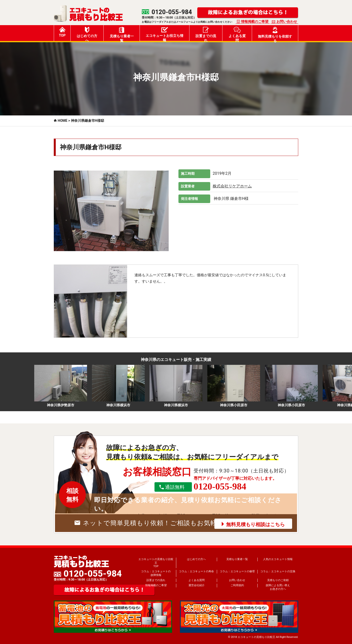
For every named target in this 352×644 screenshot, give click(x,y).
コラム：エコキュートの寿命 (196, 571)
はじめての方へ (87, 34)
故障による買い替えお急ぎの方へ (278, 587)
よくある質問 (237, 34)
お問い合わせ (287, 21)
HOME (63, 121)
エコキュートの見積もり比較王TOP (156, 563)
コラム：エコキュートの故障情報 (156, 573)
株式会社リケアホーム (232, 186)
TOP (62, 32)
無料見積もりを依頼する (275, 34)
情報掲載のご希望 (255, 21)
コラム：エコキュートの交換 (278, 571)
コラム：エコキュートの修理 (237, 571)
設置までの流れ (206, 34)
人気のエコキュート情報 (278, 559)
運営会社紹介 (197, 585)
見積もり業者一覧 (122, 34)
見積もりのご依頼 (278, 580)
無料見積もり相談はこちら (255, 524)
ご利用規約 (237, 585)
